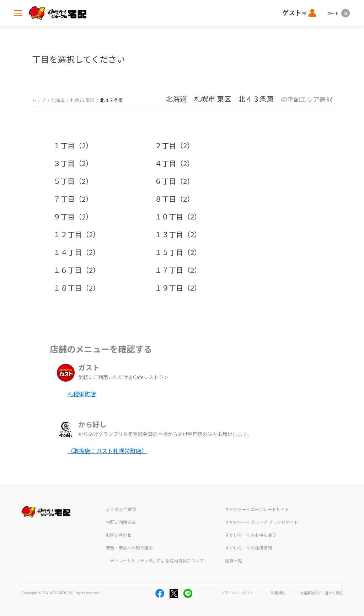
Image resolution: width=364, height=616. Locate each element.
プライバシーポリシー (239, 593)
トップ (39, 100)
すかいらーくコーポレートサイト (257, 509)
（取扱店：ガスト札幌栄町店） (107, 451)
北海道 (58, 100)
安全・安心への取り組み (129, 548)
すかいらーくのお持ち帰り (251, 535)
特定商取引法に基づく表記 (321, 593)
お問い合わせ (119, 535)
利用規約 (278, 593)
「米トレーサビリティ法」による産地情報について (155, 560)
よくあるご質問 (121, 509)
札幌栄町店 (82, 394)
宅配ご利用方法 (121, 522)
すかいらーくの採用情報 (248, 548)
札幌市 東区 (82, 100)
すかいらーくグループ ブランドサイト (262, 522)
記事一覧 (234, 560)
